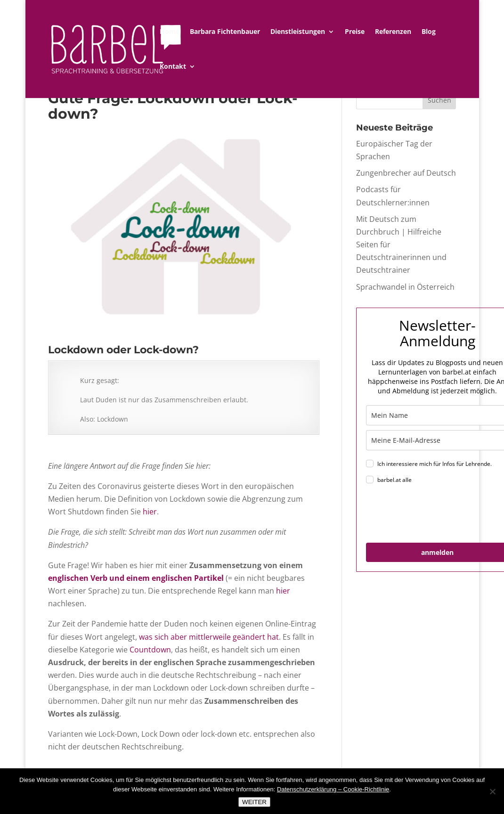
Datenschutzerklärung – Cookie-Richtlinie (333, 789)
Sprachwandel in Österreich (405, 287)
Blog (429, 32)
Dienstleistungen (298, 32)
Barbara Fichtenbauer (225, 32)
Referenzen (393, 32)
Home (170, 32)
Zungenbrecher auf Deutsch (406, 173)
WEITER (254, 802)
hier (150, 512)
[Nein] (492, 791)
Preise (355, 32)
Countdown (150, 650)
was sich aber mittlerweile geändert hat (209, 637)
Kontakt (173, 67)
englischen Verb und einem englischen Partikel (136, 578)
